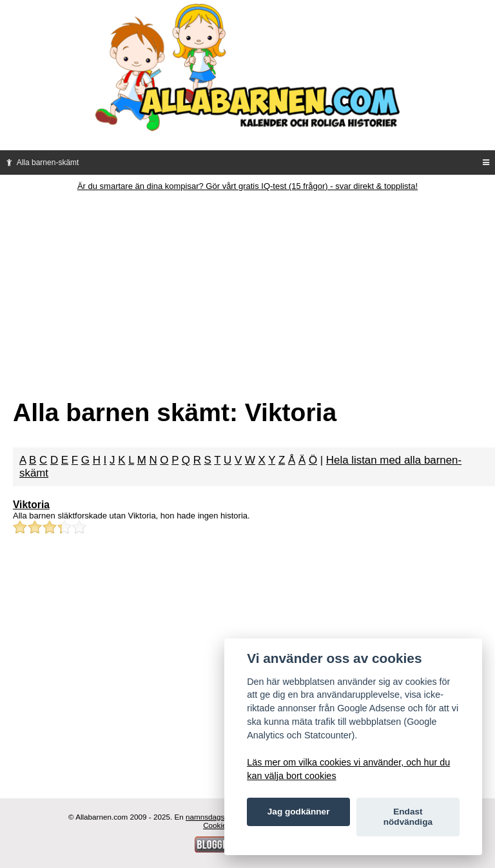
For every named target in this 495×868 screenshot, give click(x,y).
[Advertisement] (247, 288)
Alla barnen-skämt (41, 163)
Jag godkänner (299, 812)
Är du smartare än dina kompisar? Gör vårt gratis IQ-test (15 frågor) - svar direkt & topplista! (247, 186)
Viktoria (31, 505)
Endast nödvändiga (408, 817)
